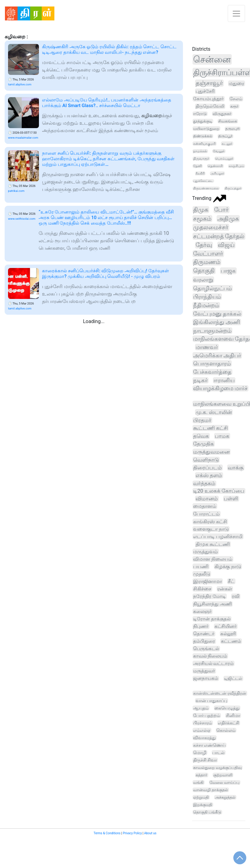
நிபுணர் (201, 626)
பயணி (201, 566)
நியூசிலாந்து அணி (212, 604)
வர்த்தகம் (204, 484)
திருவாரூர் (201, 159)
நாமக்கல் (200, 151)
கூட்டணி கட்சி (210, 428)
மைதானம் (205, 506)
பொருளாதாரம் (212, 363)
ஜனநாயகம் (206, 678)
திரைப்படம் (208, 468)
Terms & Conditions (107, 833)
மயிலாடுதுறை (206, 129)
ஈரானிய (224, 380)
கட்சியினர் (226, 626)
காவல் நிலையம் (210, 656)
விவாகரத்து (204, 738)
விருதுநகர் (222, 114)
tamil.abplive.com (20, 84)
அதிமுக (228, 219)
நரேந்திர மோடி (210, 596)
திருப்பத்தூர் (233, 188)
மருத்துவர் (204, 671)
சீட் (231, 581)
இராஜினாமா (208, 581)
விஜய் (226, 245)
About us (150, 833)
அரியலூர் (217, 173)
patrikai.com (16, 191)
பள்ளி (231, 499)
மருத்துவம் (206, 552)
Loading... (94, 321)
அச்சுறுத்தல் (225, 797)
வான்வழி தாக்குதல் (211, 790)
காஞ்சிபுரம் (236, 166)
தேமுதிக (203, 444)
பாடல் (218, 753)
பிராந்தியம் (207, 297)
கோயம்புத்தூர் (208, 99)
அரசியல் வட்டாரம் (214, 663)
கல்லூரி (228, 634)
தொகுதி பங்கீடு (207, 812)
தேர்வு (204, 245)
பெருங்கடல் (206, 649)
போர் (221, 210)
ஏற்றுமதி (201, 797)
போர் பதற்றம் (207, 715)
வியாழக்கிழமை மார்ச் (220, 388)
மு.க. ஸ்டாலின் (214, 412)
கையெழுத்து (227, 708)
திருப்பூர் (225, 136)
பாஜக (228, 271)
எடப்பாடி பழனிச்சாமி (218, 536)
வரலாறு (203, 280)
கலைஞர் (202, 611)
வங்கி (198, 782)
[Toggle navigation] (236, 13)
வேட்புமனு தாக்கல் (217, 314)
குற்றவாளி (223, 775)
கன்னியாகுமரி (204, 144)
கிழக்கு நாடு (228, 566)
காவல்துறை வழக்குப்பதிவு (217, 768)
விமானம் (207, 499)
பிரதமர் (202, 420)
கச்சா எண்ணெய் (209, 745)
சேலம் (236, 99)
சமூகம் (202, 219)
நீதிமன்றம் (206, 305)
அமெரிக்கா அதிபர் (217, 355)
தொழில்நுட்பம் (212, 288)
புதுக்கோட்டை (203, 181)
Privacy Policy (132, 833)
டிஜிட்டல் (233, 678)
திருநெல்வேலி (210, 106)
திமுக (201, 210)
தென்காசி (215, 166)
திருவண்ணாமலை (206, 188)
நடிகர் (200, 380)
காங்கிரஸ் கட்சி (210, 522)
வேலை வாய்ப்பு (225, 782)
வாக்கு (236, 468)
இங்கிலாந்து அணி (217, 322)
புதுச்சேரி (205, 91)
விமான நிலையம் (213, 559)
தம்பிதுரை (204, 641)
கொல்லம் (226, 730)
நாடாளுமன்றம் (212, 331)
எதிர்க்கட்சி (229, 723)
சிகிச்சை (202, 589)
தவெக (201, 436)
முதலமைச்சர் (211, 227)
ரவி (236, 596)
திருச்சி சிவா (205, 760)
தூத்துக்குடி (203, 121)
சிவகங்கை (228, 121)
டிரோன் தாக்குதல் (212, 619)
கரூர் (234, 106)
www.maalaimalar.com (23, 138)
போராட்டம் (206, 514)
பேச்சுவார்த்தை (212, 372)
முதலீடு (202, 574)
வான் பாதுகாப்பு (212, 701)
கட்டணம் (231, 641)
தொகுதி (204, 271)
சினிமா (233, 715)
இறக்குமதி (203, 805)
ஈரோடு (200, 114)
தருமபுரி (233, 129)
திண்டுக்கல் (203, 136)
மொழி (200, 753)
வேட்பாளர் (208, 254)
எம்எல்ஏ (202, 730)
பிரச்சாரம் (203, 723)
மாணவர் (207, 347)
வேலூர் (219, 151)
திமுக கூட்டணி (213, 544)
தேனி (197, 166)
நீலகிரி (200, 173)
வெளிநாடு (206, 460)
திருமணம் (207, 262)
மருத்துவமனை (211, 452)
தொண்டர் (204, 634)
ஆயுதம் (201, 708)
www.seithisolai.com (22, 219)
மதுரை (236, 83)
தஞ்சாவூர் (209, 83)
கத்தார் (201, 775)
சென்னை (212, 59)
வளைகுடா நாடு (211, 529)
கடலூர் (227, 144)
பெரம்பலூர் (224, 159)
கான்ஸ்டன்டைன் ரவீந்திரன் (220, 693)
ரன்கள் (225, 589)
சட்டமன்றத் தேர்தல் (219, 236)
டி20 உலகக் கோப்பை (219, 491)
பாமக (222, 436)
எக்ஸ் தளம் (209, 475)
